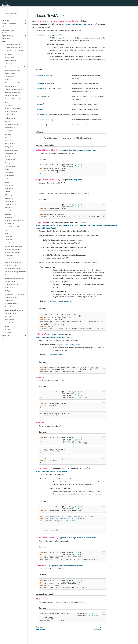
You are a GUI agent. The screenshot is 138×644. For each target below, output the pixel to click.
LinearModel (9, 240)
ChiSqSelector (9, 147)
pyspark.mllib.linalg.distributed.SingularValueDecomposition (58, 225)
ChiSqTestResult (10, 281)
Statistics (8, 275)
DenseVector (9, 172)
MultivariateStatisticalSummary (15, 278)
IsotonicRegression (11, 265)
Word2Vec (8, 140)
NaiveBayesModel (11, 60)
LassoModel (9, 256)
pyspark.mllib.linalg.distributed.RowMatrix (68, 566)
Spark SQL (6, 21)
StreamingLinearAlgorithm (13, 268)
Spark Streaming (8, 36)
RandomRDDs (9, 224)
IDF (6, 137)
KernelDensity (9, 288)
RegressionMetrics (11, 112)
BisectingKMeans (11, 73)
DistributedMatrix (10, 204)
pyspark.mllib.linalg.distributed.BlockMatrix (52, 471)
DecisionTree (9, 300)
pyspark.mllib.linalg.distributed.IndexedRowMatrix (99, 225)
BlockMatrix (9, 198)
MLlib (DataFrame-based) (8, 31)
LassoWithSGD (10, 259)
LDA (6, 102)
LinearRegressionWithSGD (13, 246)
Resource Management (10, 339)
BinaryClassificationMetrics (14, 108)
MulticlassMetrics (11, 115)
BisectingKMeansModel (13, 70)
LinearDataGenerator (12, 323)
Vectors (7, 179)
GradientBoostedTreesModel (14, 310)
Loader (7, 326)
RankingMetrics (10, 118)
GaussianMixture (10, 86)
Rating (7, 233)
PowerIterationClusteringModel (15, 89)
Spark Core (6, 336)
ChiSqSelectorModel (11, 150)
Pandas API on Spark (9, 24)
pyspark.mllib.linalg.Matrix (72, 180)
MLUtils (7, 329)
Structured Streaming (9, 27)
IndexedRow (9, 208)
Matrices (8, 192)
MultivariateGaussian (12, 284)
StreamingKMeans (11, 96)
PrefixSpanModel (10, 166)
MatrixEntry (9, 214)
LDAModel (8, 105)
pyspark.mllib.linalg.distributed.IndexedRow (81, 24)
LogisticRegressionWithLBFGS (15, 51)
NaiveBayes (9, 64)
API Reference (43, 3)
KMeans (7, 80)
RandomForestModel (12, 304)
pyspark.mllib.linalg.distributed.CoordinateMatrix (78, 150)
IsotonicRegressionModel (13, 262)
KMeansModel (10, 76)
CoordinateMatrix (10, 201)
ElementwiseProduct (12, 153)
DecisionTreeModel (11, 297)
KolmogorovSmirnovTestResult (15, 294)
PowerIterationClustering (13, 92)
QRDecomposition (11, 195)
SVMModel (8, 54)
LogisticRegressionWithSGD (14, 48)
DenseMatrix (9, 185)
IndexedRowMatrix (11, 211)
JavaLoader (9, 316)
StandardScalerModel (12, 124)
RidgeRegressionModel (12, 249)
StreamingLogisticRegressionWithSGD (16, 67)
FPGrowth (8, 156)
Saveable (8, 332)
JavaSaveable (9, 320)
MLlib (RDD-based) (6, 40)
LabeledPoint (9, 236)
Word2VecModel (10, 144)
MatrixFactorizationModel (13, 227)
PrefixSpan (8, 163)
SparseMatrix (9, 188)
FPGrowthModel (10, 160)
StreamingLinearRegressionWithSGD (16, 272)
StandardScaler (10, 128)
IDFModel (8, 134)
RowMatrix (8, 217)
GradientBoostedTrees (12, 313)
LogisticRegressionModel (13, 45)
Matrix (7, 182)
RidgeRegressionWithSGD (13, 252)
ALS (6, 230)
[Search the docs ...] (14, 14)
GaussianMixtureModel (12, 83)
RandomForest (10, 307)
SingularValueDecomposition (14, 220)
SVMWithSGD (9, 57)
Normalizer (8, 121)
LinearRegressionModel (13, 243)
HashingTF (8, 131)
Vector (7, 169)
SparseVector (9, 176)
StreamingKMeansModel (13, 99)
